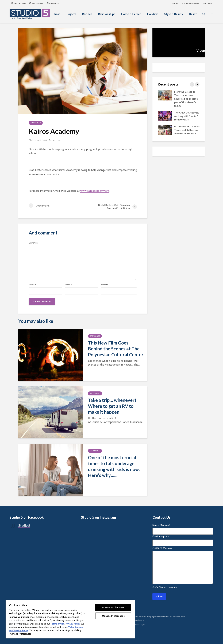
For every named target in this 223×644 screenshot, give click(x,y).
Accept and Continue (113, 607)
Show (56, 14)
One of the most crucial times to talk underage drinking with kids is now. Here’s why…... (114, 466)
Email (68, 285)
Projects (71, 14)
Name (32, 285)
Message (163, 548)
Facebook (36, 3)
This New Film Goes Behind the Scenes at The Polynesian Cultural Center (116, 349)
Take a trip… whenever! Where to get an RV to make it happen (112, 406)
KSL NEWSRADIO (190, 3)
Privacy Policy (73, 624)
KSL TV (175, 3)
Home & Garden (131, 14)
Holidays (153, 14)
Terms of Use (57, 624)
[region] (70, 619)
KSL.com (207, 3)
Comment (34, 243)
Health (193, 14)
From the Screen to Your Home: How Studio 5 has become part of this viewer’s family (186, 99)
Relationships (107, 14)
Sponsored (36, 123)
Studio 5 (24, 525)
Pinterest (54, 3)
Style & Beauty (174, 14)
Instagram (19, 3)
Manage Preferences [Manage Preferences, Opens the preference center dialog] (113, 616)
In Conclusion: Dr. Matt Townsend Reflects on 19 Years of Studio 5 (187, 130)
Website (104, 285)
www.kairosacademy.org (95, 191)
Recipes (87, 14)
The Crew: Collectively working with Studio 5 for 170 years (187, 116)
